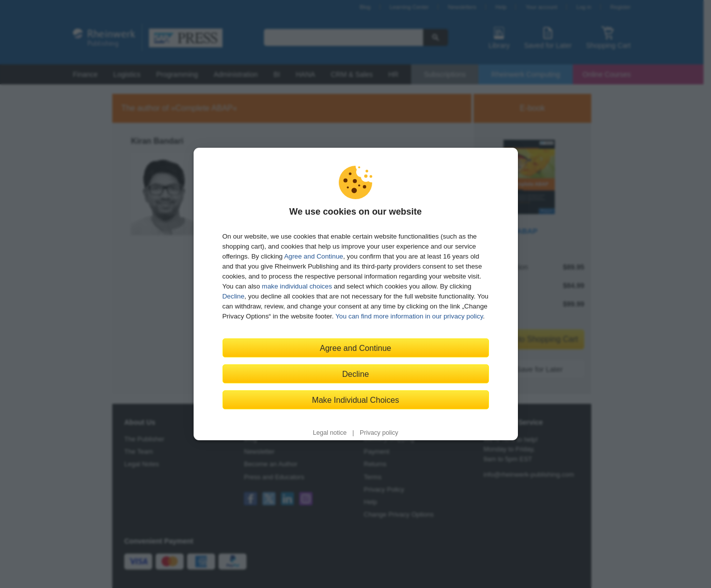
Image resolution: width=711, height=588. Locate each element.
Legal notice (330, 433)
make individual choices (297, 286)
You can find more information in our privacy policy (409, 316)
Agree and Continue (313, 256)
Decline (234, 296)
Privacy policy (379, 433)
